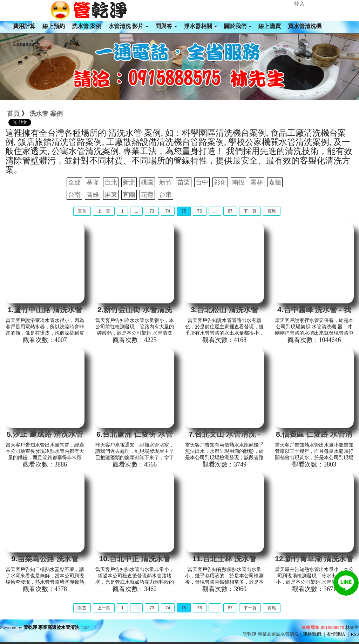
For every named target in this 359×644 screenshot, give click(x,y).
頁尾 (272, 211)
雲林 (257, 182)
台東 (165, 195)
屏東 (111, 195)
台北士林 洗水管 (229, 559)
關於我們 (238, 26)
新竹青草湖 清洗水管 (319, 559)
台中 (202, 182)
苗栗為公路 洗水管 (48, 559)
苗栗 (184, 182)
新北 (129, 182)
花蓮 (147, 195)
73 (152, 211)
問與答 (166, 26)
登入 (299, 4)
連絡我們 (312, 634)
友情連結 (336, 634)
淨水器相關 (201, 26)
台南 (74, 195)
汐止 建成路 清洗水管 (48, 434)
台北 (111, 182)
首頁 (13, 114)
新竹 (165, 182)
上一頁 (104, 211)
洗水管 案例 (87, 26)
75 (184, 211)
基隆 (93, 182)
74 (168, 211)
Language (27, 44)
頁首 (82, 211)
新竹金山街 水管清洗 (138, 310)
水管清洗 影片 (128, 26)
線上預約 (54, 26)
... (136, 211)
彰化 (220, 182)
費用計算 (24, 26)
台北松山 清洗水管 (228, 310)
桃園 (147, 182)
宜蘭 (129, 195)
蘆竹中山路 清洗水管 (48, 310)
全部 (74, 182)
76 (200, 211)
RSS (355, 634)
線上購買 (270, 26)
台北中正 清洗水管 (140, 559)
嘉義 (275, 182)
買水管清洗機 (305, 26)
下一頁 (250, 211)
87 (230, 211)
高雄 (93, 195)
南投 (238, 182)
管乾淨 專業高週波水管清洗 (51, 627)
